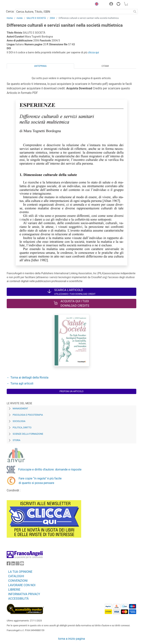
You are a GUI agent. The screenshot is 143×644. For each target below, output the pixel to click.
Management (20, 409)
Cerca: (10, 11)
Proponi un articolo (72, 391)
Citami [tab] (105, 66)
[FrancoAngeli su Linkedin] (13, 564)
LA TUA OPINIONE (20, 572)
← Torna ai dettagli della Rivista (28, 378)
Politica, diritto (22, 428)
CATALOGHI (16, 576)
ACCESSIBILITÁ (18, 599)
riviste (20, 18)
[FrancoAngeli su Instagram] (18, 564)
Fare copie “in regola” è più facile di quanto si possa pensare (40, 481)
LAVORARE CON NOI (22, 585)
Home (10, 18)
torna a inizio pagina (71, 639)
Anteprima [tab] (40, 66)
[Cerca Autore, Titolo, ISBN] (73, 12)
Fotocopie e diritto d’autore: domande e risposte (50, 469)
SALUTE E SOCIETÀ (36, 18)
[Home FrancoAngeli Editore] (19, 4)
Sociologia (19, 421)
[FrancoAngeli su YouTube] (22, 564)
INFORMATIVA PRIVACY (24, 594)
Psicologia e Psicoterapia (28, 415)
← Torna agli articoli (20, 383)
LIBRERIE (14, 590)
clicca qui (93, 52)
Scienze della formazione (28, 434)
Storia (16, 440)
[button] (96, 4)
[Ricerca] (135, 12)
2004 (52, 18)
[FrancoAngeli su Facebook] (9, 564)
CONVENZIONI (18, 581)
